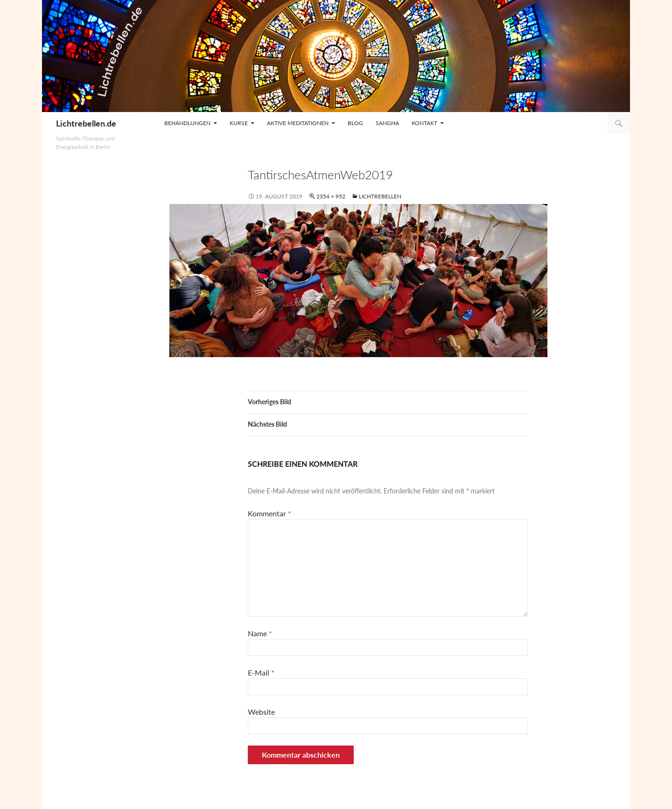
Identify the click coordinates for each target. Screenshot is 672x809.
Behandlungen (187, 123)
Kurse (239, 123)
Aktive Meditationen (298, 123)
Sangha (387, 123)
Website (261, 712)
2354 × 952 (331, 196)
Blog (355, 123)
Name (260, 633)
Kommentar (269, 513)
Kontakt (424, 123)
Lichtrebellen (380, 196)
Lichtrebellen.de (86, 123)
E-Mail (261, 672)
